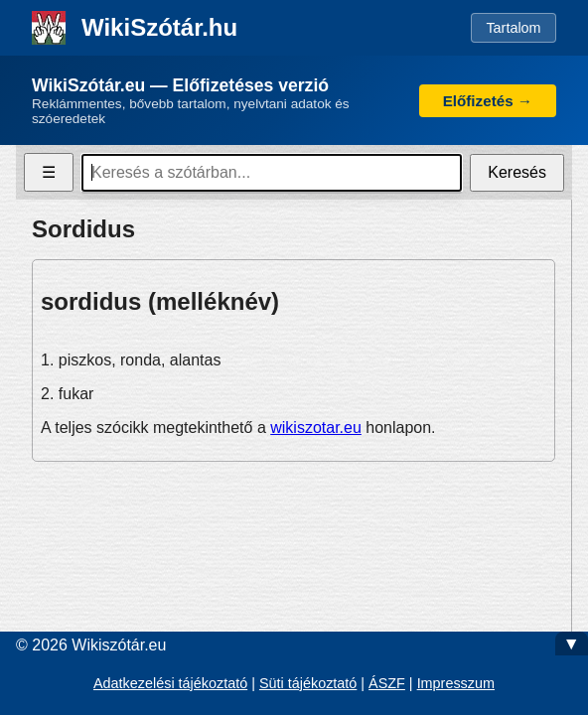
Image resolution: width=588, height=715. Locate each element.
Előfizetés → (488, 101)
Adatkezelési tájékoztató (170, 683)
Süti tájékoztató (308, 683)
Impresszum (456, 683)
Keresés (517, 172)
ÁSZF (387, 683)
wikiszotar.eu (316, 428)
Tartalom (513, 28)
